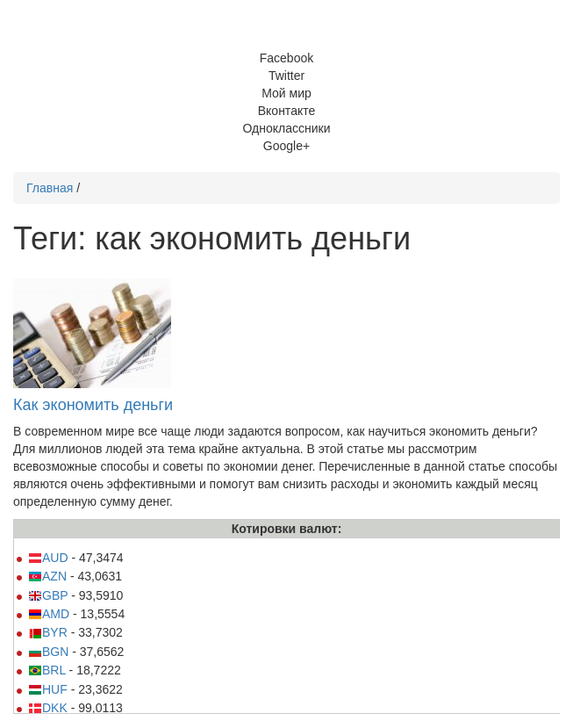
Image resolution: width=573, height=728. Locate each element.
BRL (47, 670)
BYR (48, 632)
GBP (48, 595)
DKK (48, 708)
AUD (48, 558)
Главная (50, 188)
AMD (49, 614)
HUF (48, 689)
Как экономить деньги (93, 405)
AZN (47, 576)
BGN (48, 652)
